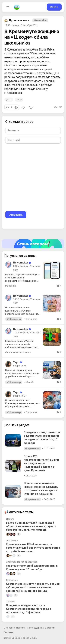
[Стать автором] (33, 244)
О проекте (9, 628)
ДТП (9, 100)
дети (19, 100)
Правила (21, 628)
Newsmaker (40, 20)
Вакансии (50, 628)
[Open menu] (8, 7)
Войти (54, 7)
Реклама (8, 632)
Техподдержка (35, 628)
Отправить (16, 215)
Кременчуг (15, 319)
